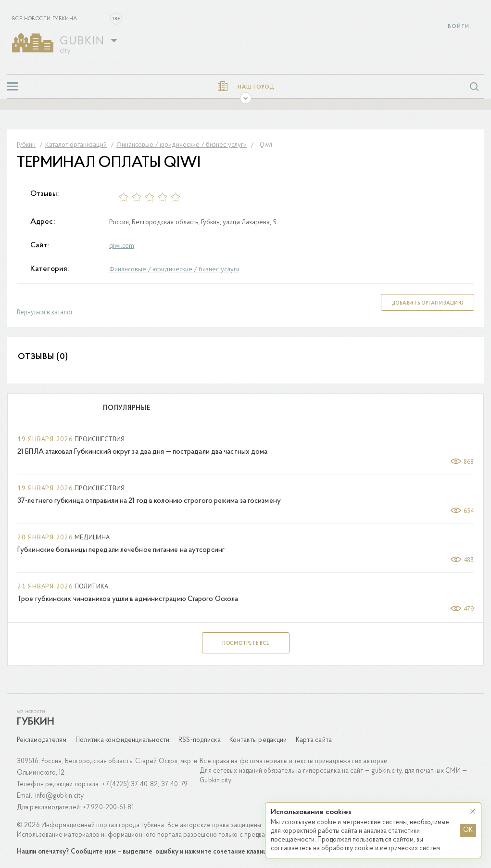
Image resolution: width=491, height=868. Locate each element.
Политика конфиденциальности (123, 740)
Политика (91, 586)
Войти (459, 27)
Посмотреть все (246, 644)
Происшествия (100, 439)
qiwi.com (122, 245)
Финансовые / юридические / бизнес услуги (174, 269)
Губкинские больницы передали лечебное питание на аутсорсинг (121, 550)
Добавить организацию (428, 303)
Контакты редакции (258, 740)
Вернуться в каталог (45, 312)
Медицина (92, 537)
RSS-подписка (200, 740)
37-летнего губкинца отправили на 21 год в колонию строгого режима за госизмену (149, 501)
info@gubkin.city (60, 796)
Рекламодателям (42, 740)
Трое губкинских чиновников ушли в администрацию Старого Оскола (128, 599)
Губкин (36, 722)
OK (468, 830)
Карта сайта (314, 740)
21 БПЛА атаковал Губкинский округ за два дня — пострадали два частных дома (142, 452)
